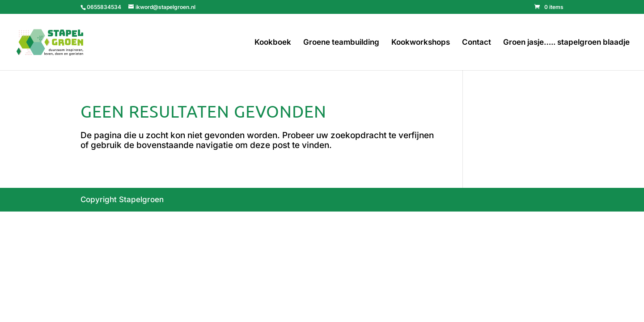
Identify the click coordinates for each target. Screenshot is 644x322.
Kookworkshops (421, 43)
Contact (477, 43)
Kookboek (273, 43)
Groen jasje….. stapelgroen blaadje (566, 43)
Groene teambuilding (341, 43)
